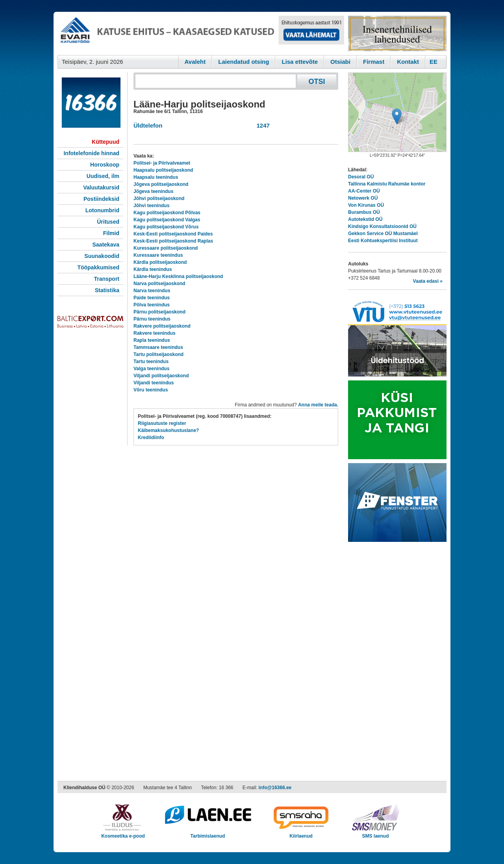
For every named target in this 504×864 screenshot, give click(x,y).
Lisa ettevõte (300, 62)
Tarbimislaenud (208, 833)
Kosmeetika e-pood (123, 833)
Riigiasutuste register (162, 423)
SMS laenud (375, 833)
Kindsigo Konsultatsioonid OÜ (382, 226)
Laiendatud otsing (244, 62)
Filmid (111, 233)
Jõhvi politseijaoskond (159, 198)
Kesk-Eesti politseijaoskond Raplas (173, 241)
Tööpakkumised (98, 267)
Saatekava (106, 245)
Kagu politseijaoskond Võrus (166, 227)
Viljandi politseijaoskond (161, 376)
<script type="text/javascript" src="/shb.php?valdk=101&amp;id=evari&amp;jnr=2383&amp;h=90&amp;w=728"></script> (201, 33)
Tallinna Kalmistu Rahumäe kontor (387, 184)
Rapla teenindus (152, 340)
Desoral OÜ (361, 177)
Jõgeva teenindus (153, 191)
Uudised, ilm (103, 176)
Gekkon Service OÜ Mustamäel (383, 234)
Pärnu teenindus (152, 319)
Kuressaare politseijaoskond (166, 248)
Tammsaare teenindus (158, 347)
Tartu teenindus (151, 362)
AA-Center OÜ (364, 191)
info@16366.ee (275, 788)
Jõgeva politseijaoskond (161, 184)
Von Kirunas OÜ (366, 205)
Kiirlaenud (301, 833)
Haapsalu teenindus (156, 177)
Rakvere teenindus (155, 333)
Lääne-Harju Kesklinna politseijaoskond (178, 276)
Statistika (107, 290)
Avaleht (195, 62)
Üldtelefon (148, 125)
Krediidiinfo (151, 438)
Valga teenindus (151, 369)
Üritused (108, 222)
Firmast (374, 62)
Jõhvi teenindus (151, 206)
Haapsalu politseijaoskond (163, 170)
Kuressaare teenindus (158, 255)
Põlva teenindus (152, 305)
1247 (261, 125)
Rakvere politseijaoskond (162, 326)
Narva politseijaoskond (159, 284)
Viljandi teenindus (154, 383)
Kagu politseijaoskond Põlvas (167, 213)
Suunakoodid (102, 256)
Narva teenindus (152, 291)
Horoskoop (105, 165)
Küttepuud (106, 142)
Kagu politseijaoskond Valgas (167, 220)
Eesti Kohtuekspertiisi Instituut (383, 241)
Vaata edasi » (428, 281)
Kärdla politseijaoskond (160, 262)
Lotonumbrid (102, 210)
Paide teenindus (152, 298)
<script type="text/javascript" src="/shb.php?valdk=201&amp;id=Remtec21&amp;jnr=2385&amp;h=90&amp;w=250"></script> (397, 33)
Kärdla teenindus (153, 269)
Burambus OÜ (364, 212)
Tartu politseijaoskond (158, 354)
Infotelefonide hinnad (91, 153)
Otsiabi (340, 62)
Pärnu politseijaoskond (159, 312)
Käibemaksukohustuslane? (168, 430)
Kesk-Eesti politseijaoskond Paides (173, 234)
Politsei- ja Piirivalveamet (162, 163)
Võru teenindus (151, 390)
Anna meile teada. (318, 405)
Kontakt (408, 62)
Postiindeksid (101, 199)
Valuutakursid (101, 187)
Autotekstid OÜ (365, 219)
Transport (107, 279)
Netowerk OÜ (363, 198)
